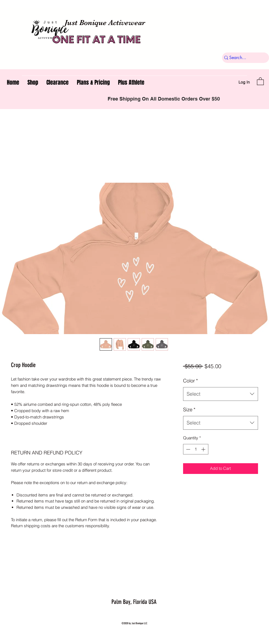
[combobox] (221, 394)
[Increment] (204, 449)
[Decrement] (188, 449)
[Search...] (243, 58)
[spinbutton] (196, 449)
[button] (260, 81)
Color (190, 381)
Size (189, 410)
